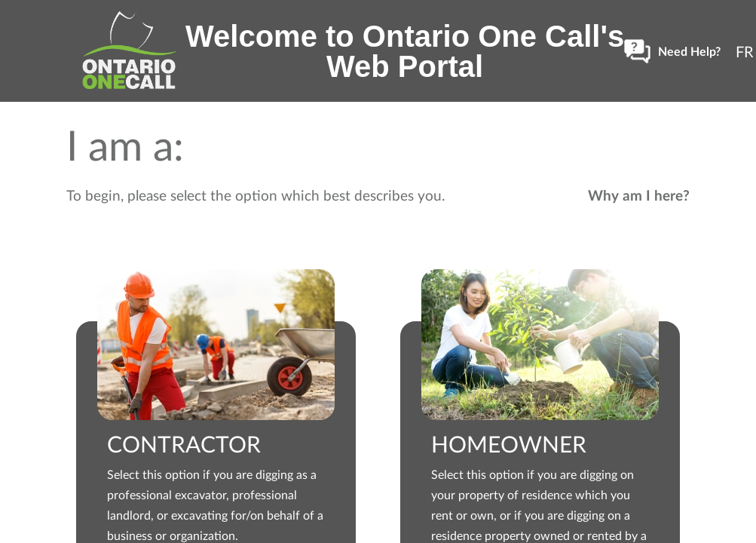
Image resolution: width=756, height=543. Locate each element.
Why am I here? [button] (639, 195)
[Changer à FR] (745, 51)
